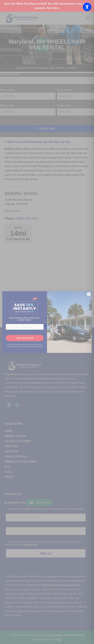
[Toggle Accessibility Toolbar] (87, 7)
